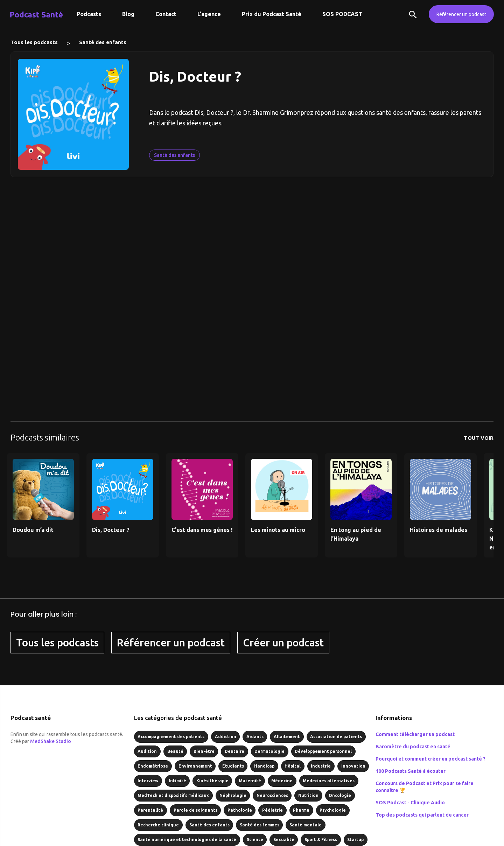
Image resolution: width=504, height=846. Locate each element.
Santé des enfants (103, 42)
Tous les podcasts (34, 42)
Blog (128, 14)
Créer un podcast (283, 643)
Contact (166, 14)
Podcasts (89, 14)
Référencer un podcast (461, 14)
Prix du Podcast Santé (272, 14)
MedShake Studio (51, 741)
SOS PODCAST (342, 14)
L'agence (209, 14)
